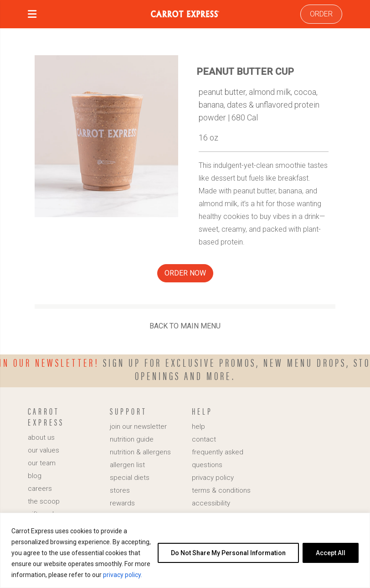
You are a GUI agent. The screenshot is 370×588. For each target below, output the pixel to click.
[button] (32, 15)
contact (204, 439)
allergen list (127, 465)
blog (35, 476)
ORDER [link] (321, 14)
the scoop (44, 501)
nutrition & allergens (140, 452)
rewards (122, 503)
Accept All (331, 553)
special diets (130, 478)
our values (44, 450)
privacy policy (213, 478)
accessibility (211, 503)
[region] (185, 550)
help (198, 427)
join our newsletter (138, 427)
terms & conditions (221, 490)
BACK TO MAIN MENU (185, 326)
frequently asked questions (218, 458)
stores (120, 490)
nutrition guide (132, 439)
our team (42, 463)
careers (40, 489)
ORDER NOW (185, 273)
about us (41, 437)
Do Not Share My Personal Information (228, 553)
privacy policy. (123, 575)
